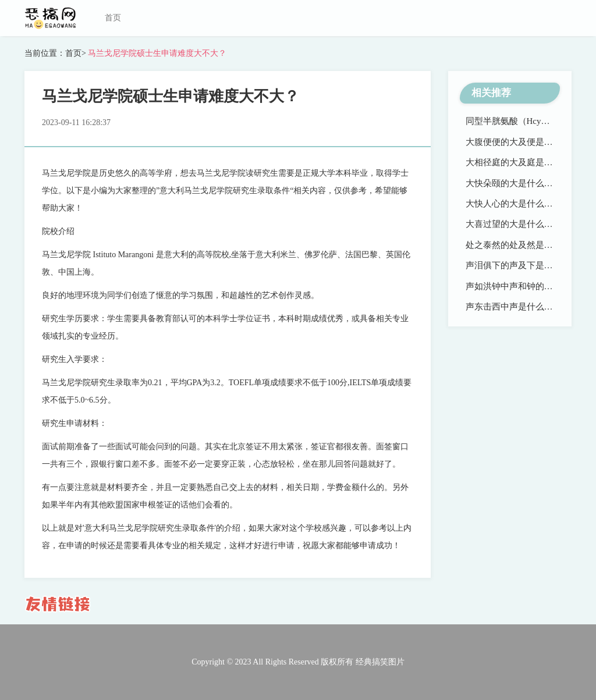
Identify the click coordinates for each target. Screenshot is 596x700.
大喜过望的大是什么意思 (514, 224)
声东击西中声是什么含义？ (518, 307)
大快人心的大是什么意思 (514, 204)
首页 (113, 18)
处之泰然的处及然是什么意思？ (527, 245)
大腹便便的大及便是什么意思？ (527, 142)
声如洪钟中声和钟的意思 (514, 286)
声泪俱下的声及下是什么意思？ (527, 265)
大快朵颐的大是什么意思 (514, 183)
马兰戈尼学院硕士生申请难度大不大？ (157, 53)
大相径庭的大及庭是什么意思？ (527, 162)
